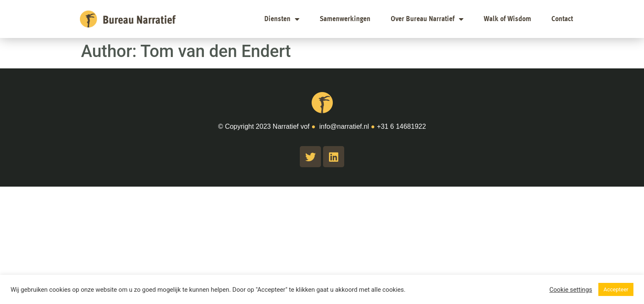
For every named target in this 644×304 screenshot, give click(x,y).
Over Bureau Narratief (427, 19)
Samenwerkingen (345, 19)
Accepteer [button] (616, 289)
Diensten (282, 19)
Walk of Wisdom (507, 19)
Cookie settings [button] (571, 290)
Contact (562, 19)
